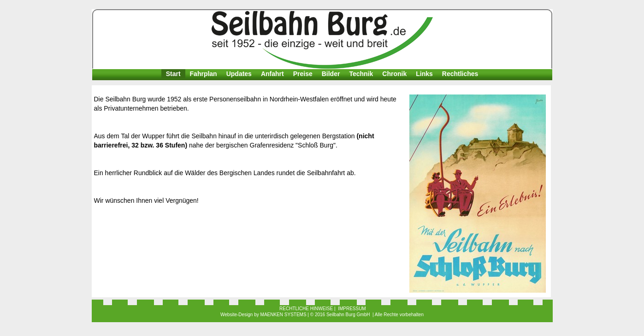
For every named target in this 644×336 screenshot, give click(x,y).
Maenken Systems (284, 315)
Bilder (331, 74)
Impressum (352, 309)
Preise (303, 74)
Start (173, 74)
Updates (239, 74)
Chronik (394, 74)
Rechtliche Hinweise (306, 309)
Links (424, 74)
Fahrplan (204, 74)
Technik (361, 74)
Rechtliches (460, 74)
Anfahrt (272, 74)
